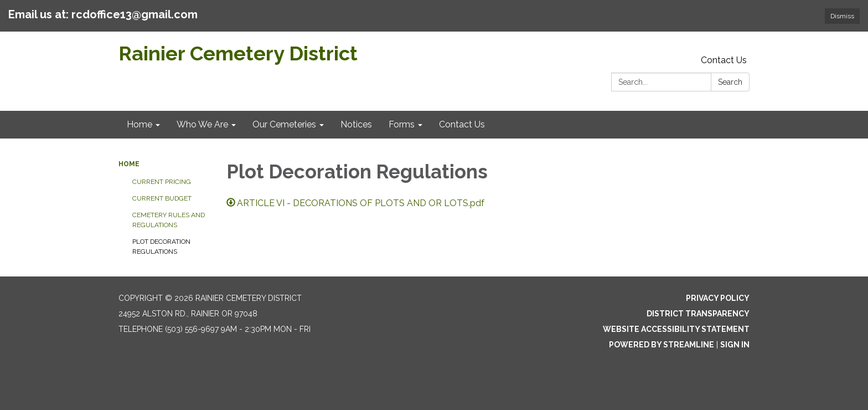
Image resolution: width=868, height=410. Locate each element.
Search (730, 82)
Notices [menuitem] (356, 124)
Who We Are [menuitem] (202, 124)
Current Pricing (162, 182)
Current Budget (162, 198)
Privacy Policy (718, 298)
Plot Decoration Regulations (161, 247)
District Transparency (698, 314)
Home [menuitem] (139, 124)
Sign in (735, 345)
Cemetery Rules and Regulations (169, 220)
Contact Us (724, 60)
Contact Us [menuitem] (462, 124)
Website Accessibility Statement (676, 329)
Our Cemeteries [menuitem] (284, 124)
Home (129, 164)
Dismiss (842, 16)
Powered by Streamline (662, 345)
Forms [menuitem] (402, 124)
